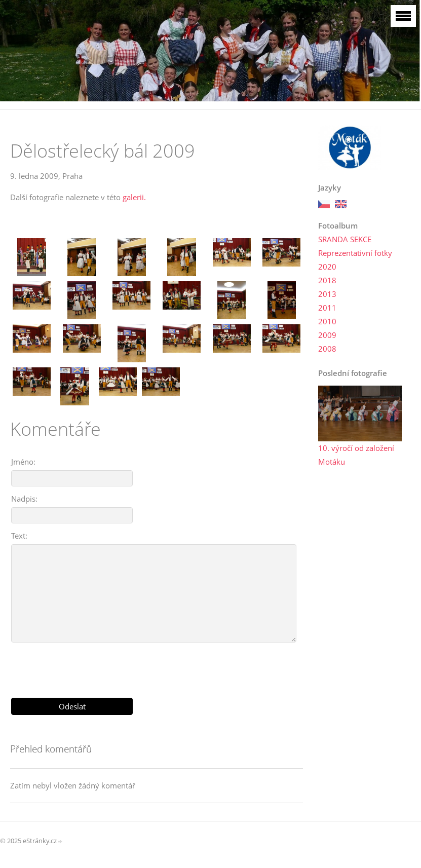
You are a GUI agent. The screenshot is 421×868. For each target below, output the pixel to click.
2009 (327, 335)
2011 (327, 308)
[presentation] (157, 666)
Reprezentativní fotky (355, 253)
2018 (327, 280)
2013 (327, 294)
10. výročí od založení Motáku (356, 455)
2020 (327, 267)
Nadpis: (24, 499)
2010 (327, 321)
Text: (19, 536)
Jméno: (23, 462)
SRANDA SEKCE (345, 239)
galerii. (134, 197)
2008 (327, 349)
